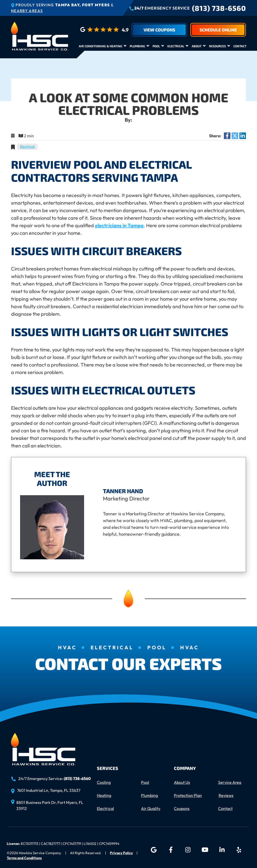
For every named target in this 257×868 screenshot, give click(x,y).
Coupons (182, 808)
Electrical (176, 46)
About (197, 46)
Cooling (104, 782)
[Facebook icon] (171, 850)
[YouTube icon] (205, 850)
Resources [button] (217, 46)
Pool (156, 46)
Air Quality (151, 808)
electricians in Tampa (119, 225)
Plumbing (137, 46)
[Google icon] (154, 850)
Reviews (226, 795)
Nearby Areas (27, 11)
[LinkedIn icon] (222, 850)
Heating (104, 795)
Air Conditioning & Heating (101, 46)
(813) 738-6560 (219, 8)
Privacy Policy (121, 853)
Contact (240, 46)
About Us (182, 782)
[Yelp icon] (239, 850)
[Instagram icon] (188, 850)
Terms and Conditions (24, 858)
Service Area (230, 782)
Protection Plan (188, 795)
